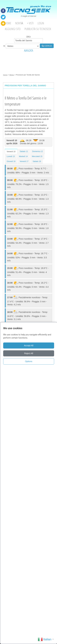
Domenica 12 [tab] (38, 151)
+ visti (30, 23)
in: (21, 46)
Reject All (29, 353)
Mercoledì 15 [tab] (37, 156)
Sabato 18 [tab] (37, 161)
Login (41, 23)
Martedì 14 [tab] (23, 156)
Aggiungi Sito (13, 29)
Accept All (29, 346)
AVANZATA (29, 51)
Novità (19, 23)
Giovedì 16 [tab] (11, 161)
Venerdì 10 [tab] (11, 152)
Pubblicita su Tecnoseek (38, 29)
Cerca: (28, 39)
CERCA (47, 46)
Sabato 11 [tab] (24, 151)
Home (8, 23)
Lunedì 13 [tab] (11, 156)
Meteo (12, 75)
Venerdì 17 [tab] (24, 161)
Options (29, 361)
